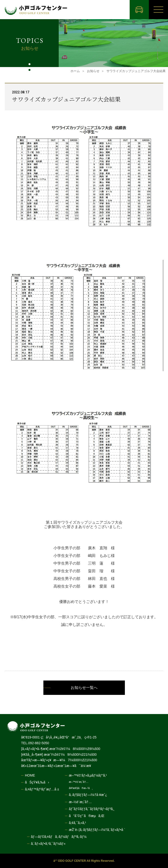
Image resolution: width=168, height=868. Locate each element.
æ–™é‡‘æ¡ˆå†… (79, 782)
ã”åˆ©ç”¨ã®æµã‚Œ (87, 816)
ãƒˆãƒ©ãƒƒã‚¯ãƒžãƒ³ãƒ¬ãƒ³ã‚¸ (92, 809)
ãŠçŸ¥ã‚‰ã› (37, 782)
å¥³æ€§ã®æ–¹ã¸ (81, 788)
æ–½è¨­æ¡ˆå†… (80, 802)
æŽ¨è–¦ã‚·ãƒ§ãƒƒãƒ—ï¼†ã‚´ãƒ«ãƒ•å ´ (97, 830)
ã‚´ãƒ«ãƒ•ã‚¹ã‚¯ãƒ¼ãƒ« (48, 844)
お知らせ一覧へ (84, 688)
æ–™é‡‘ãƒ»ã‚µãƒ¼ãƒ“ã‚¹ (88, 775)
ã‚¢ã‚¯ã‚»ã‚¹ (77, 823)
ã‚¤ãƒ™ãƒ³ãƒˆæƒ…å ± (42, 789)
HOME (30, 775)
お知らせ (93, 71)
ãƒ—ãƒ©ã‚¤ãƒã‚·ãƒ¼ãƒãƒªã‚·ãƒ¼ (59, 837)
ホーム (75, 71)
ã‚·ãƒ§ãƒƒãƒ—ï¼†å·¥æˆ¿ (88, 795)
